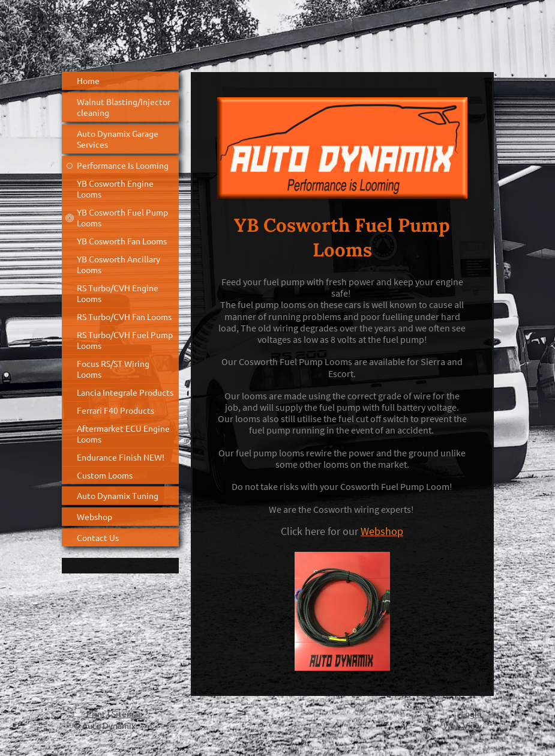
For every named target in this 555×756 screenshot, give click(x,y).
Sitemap (127, 713)
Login (471, 713)
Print (91, 713)
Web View (463, 725)
